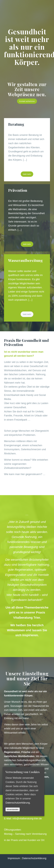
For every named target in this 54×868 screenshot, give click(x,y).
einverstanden (13, 809)
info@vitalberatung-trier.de (27, 819)
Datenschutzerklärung (34, 858)
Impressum (14, 858)
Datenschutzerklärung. (18, 803)
